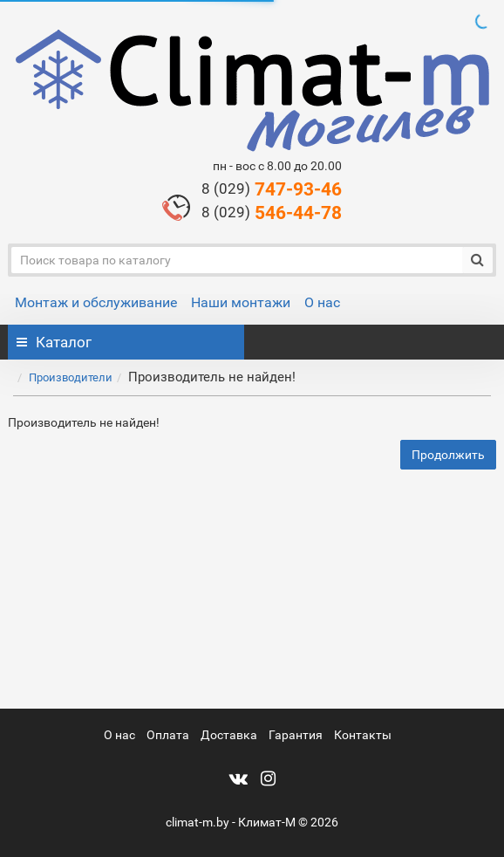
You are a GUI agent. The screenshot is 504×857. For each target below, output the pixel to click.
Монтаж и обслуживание (96, 302)
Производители (71, 377)
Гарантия (296, 735)
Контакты (363, 735)
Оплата (168, 735)
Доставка (229, 735)
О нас (322, 302)
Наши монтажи (241, 302)
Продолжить (448, 455)
